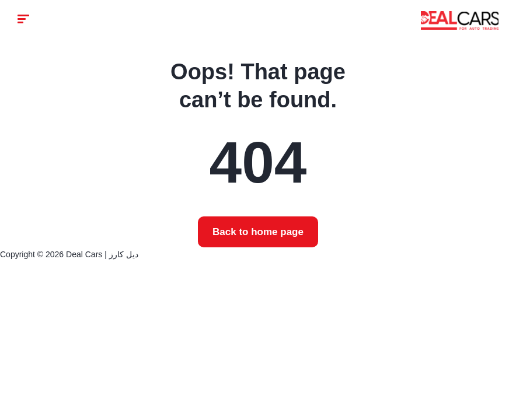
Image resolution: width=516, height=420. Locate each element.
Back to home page (258, 232)
